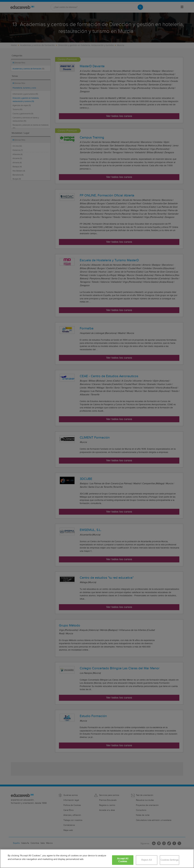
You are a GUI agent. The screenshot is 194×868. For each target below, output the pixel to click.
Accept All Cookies (123, 860)
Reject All (147, 860)
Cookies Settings (170, 860)
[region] (97, 859)
